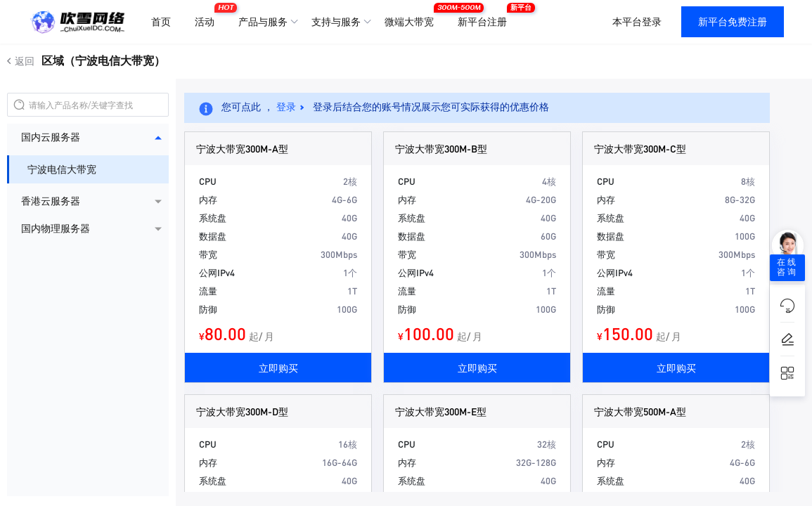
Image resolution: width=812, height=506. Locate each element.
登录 (286, 107)
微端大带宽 (413, 16)
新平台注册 (486, 16)
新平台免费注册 (733, 22)
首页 (161, 22)
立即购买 (278, 368)
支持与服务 (336, 22)
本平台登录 (637, 22)
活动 (208, 16)
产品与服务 (263, 22)
